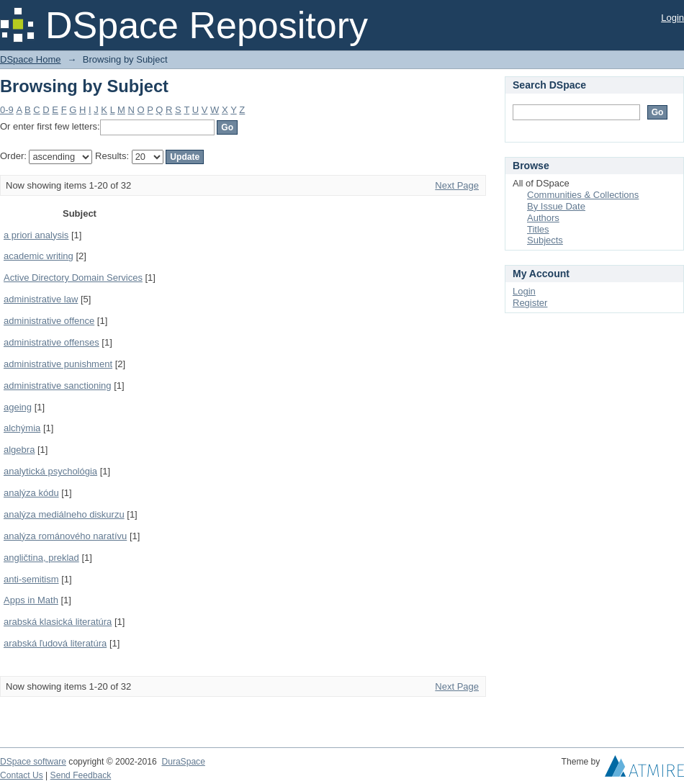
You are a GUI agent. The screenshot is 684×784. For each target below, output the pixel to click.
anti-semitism (31, 579)
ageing (18, 407)
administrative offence (49, 321)
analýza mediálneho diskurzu (64, 514)
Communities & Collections (583, 195)
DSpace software (33, 762)
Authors (543, 218)
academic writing (39, 256)
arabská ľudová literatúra (55, 643)
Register (530, 303)
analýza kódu (31, 493)
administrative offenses (51, 342)
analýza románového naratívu (65, 536)
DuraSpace (183, 762)
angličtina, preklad (41, 558)
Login (672, 18)
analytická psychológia (50, 471)
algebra (19, 450)
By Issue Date (556, 206)
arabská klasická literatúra (58, 622)
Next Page (457, 185)
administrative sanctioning (58, 386)
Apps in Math (31, 600)
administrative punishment (58, 364)
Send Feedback (81, 775)
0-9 (7, 110)
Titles (538, 229)
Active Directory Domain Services (73, 278)
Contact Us (22, 775)
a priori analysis (36, 235)
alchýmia (22, 428)
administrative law (41, 299)
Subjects (545, 240)
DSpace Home (31, 59)
